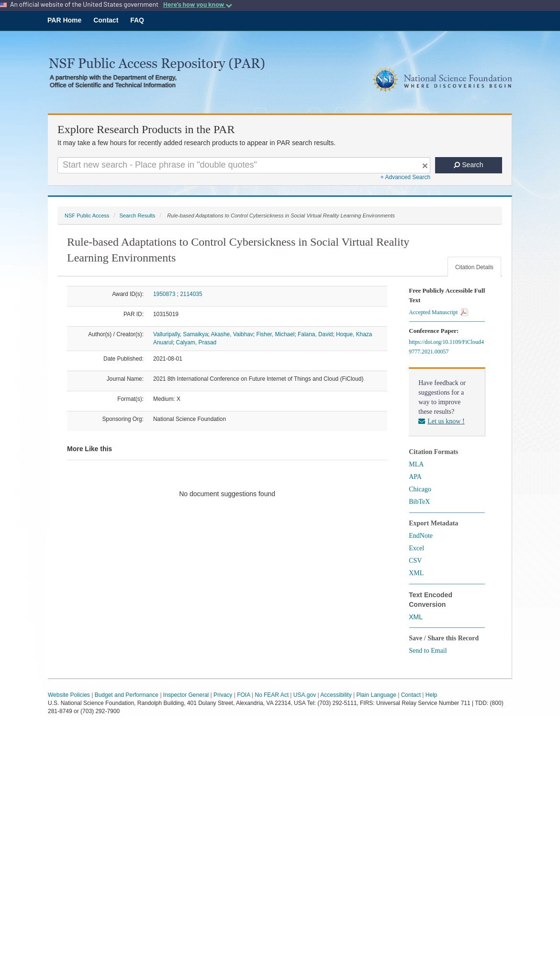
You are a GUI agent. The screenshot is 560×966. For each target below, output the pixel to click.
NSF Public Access (87, 216)
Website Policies (69, 695)
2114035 (191, 294)
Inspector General (186, 695)
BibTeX (419, 502)
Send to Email (428, 651)
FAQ (137, 20)
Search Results (137, 216)
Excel (416, 548)
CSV (415, 561)
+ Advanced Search (405, 177)
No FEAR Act (272, 695)
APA (415, 477)
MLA (416, 464)
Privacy (223, 695)
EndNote (421, 536)
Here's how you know (198, 4)
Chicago (420, 489)
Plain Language (376, 695)
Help (431, 695)
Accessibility (336, 695)
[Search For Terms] (244, 165)
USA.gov (305, 695)
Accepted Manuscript (438, 312)
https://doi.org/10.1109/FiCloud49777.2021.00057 (446, 347)
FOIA (243, 695)
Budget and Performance (127, 695)
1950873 (164, 294)
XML (416, 573)
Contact (106, 20)
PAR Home (64, 20)
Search (468, 165)
